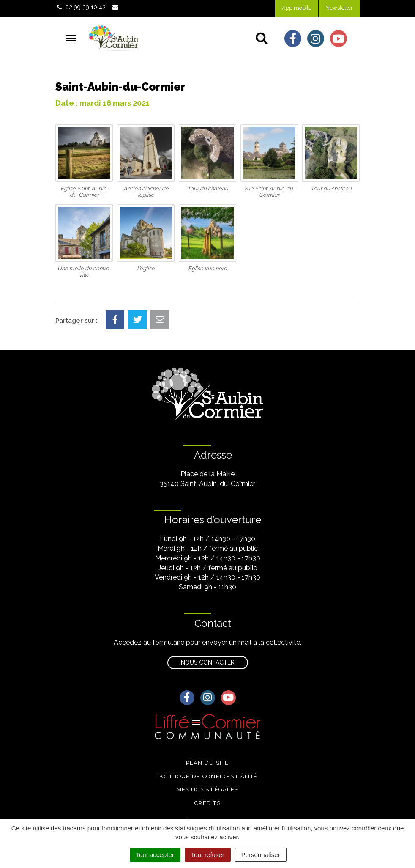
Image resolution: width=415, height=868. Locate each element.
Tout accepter (155, 855)
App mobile (297, 8)
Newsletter (339, 8)
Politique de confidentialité (207, 776)
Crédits (207, 803)
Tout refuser (208, 855)
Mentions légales (208, 790)
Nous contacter (208, 662)
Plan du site (207, 763)
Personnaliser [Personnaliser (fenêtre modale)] (261, 855)
